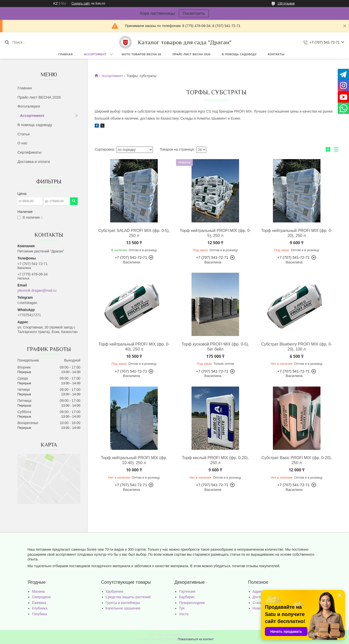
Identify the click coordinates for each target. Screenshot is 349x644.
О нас (23, 143)
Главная (65, 54)
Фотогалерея (29, 106)
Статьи (24, 134)
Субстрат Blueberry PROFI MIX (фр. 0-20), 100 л (297, 347)
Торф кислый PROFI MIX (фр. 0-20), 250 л (215, 460)
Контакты (276, 54)
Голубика (40, 614)
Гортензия (187, 591)
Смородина (41, 597)
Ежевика (39, 603)
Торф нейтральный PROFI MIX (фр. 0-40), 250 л (134, 347)
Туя (182, 608)
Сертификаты (30, 152)
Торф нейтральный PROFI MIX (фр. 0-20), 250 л (297, 233)
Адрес (258, 591)
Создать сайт (81, 4)
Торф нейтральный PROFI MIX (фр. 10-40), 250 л (134, 460)
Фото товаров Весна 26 (141, 54)
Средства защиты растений (128, 597)
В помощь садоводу (239, 54)
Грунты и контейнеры (123, 603)
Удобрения (114, 591)
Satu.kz (196, 635)
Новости (259, 608)
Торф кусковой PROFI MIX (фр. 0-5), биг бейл (215, 347)
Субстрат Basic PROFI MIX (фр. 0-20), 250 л (297, 460)
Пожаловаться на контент (196, 639)
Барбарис (187, 597)
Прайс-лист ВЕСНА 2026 (192, 54)
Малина (38, 591)
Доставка (260, 597)
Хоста (184, 614)
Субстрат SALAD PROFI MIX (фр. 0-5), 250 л (134, 233)
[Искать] (7, 42)
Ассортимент (95, 54)
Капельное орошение (123, 608)
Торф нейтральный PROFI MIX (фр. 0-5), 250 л (215, 233)
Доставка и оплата (34, 162)
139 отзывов (286, 4)
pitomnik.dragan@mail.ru (37, 290)
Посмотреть (194, 13)
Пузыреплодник (192, 603)
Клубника (40, 608)
